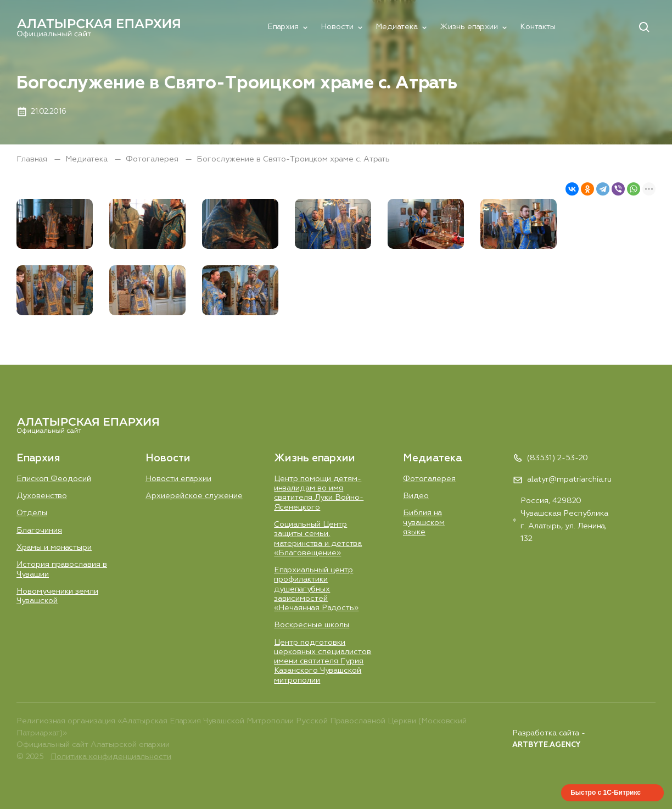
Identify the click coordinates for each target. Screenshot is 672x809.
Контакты (538, 27)
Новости (337, 27)
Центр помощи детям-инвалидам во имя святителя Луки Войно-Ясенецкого (319, 493)
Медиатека (397, 27)
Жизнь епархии (469, 27)
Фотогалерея (153, 159)
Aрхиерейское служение (194, 496)
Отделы (32, 513)
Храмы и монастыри (54, 548)
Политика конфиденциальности (111, 757)
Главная (33, 159)
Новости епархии (178, 479)
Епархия (283, 27)
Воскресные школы (312, 625)
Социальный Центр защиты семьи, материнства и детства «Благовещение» (318, 539)
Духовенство (42, 496)
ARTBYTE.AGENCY (546, 745)
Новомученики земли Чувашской (57, 596)
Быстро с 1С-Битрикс (606, 793)
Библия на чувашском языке (424, 523)
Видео (416, 496)
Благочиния (39, 531)
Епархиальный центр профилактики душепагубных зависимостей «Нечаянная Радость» (316, 589)
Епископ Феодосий (54, 479)
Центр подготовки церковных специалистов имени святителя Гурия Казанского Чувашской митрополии (323, 662)
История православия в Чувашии (62, 569)
